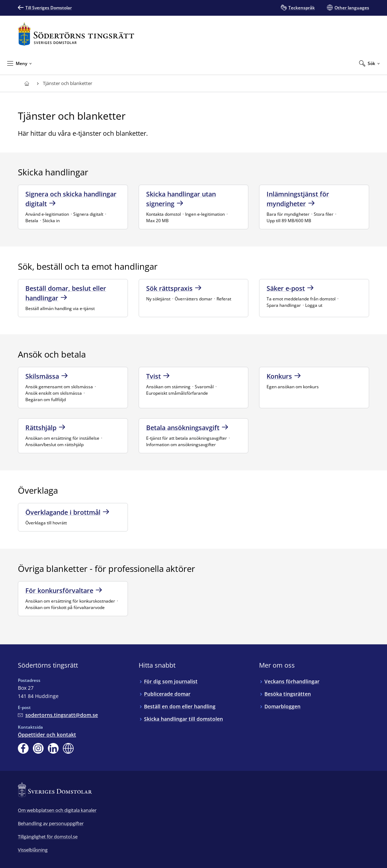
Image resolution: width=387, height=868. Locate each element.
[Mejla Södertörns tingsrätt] (58, 715)
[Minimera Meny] (19, 63)
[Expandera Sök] (369, 63)
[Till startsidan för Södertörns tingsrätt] (76, 34)
